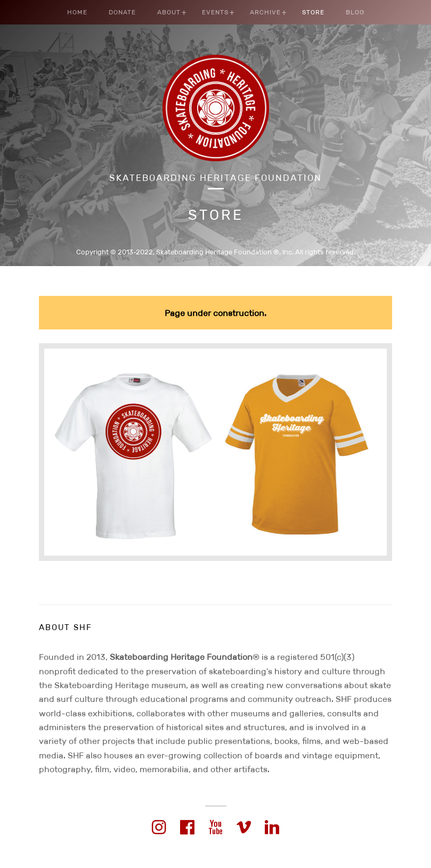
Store (313, 12)
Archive (265, 12)
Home (77, 12)
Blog (355, 12)
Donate (122, 12)
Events (215, 12)
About (169, 12)
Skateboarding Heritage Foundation (216, 178)
